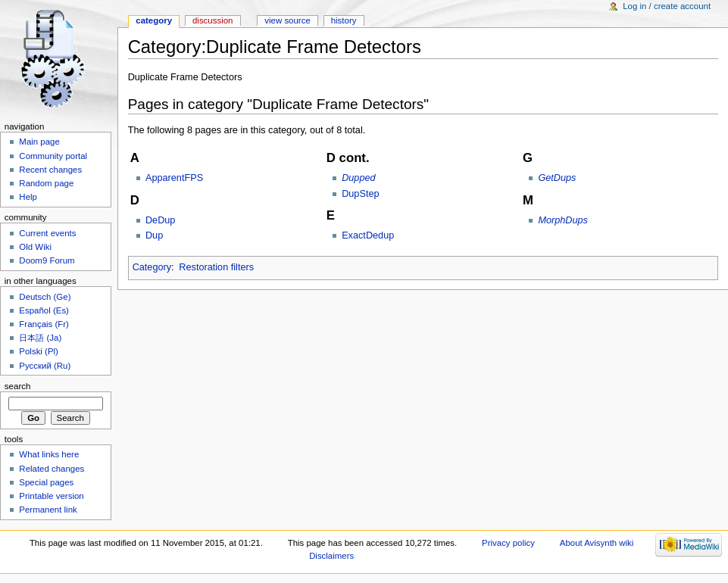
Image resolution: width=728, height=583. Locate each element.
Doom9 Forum (47, 260)
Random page (46, 183)
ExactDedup (368, 235)
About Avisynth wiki (597, 543)
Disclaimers (331, 556)
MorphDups (563, 220)
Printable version (51, 496)
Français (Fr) (44, 324)
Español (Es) (44, 310)
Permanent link (48, 510)
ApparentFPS (174, 178)
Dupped (358, 178)
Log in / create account (667, 6)
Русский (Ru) (45, 366)
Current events (47, 233)
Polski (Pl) (39, 351)
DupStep (360, 194)
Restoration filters (216, 267)
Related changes (52, 469)
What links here (49, 454)
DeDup (161, 220)
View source (287, 20)
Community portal (53, 156)
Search (18, 386)
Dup (154, 235)
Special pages (46, 482)
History (344, 20)
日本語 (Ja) (40, 338)
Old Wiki (35, 247)
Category (152, 267)
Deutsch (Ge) (45, 297)
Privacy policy (508, 543)
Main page (39, 142)
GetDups (557, 178)
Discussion (212, 20)
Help (28, 197)
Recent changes (50, 170)
